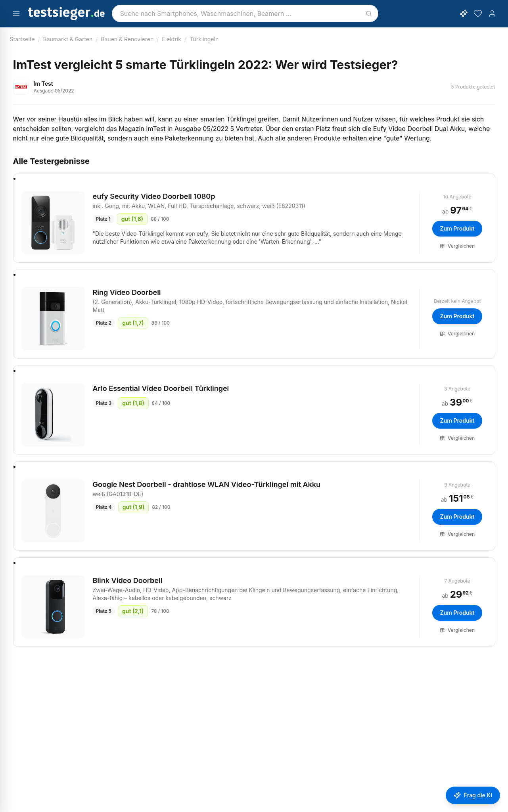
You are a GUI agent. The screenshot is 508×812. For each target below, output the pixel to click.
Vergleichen (457, 246)
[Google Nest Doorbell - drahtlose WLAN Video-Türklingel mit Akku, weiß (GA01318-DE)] (53, 511)
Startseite (22, 39)
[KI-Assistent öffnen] (464, 13)
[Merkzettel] (478, 13)
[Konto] (492, 13)
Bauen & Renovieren (127, 39)
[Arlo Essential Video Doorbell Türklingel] (53, 415)
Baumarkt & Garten (68, 39)
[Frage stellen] (473, 795)
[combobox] (245, 13)
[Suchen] (369, 13)
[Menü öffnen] (16, 13)
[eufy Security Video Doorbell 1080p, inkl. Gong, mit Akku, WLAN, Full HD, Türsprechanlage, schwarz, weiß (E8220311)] (53, 223)
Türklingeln (204, 39)
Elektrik (172, 39)
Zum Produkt (457, 228)
